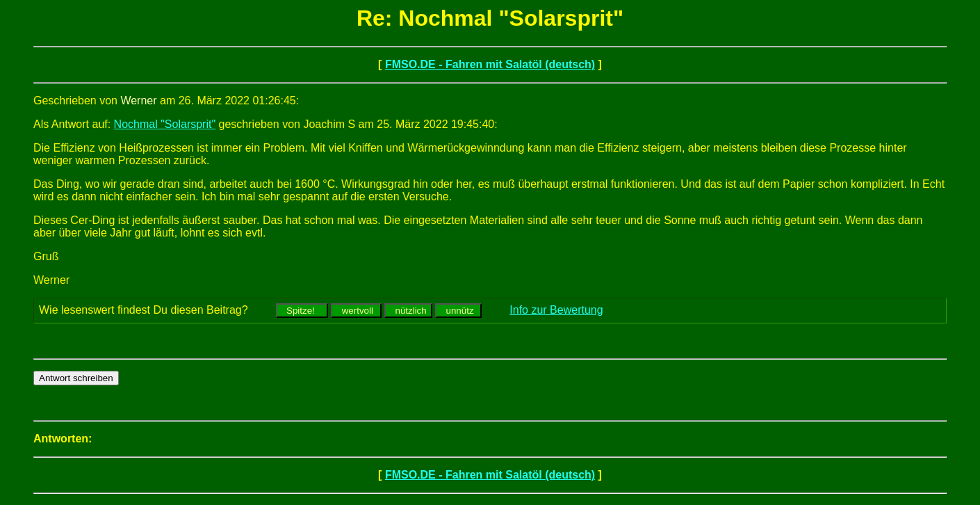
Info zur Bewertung (556, 310)
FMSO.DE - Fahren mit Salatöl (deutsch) (490, 64)
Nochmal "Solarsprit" (165, 124)
